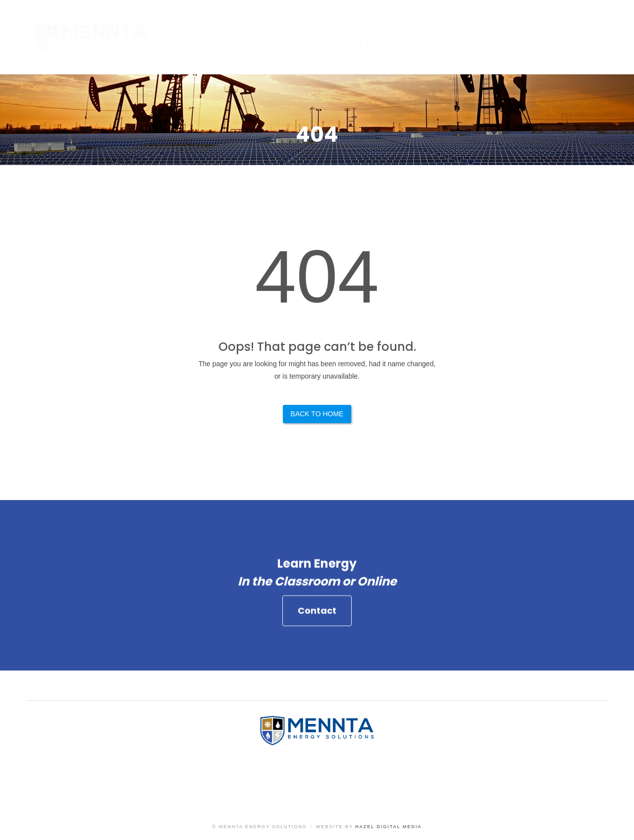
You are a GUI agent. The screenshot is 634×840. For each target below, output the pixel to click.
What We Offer (357, 44)
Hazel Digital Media (388, 827)
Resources (436, 44)
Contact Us (571, 44)
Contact (317, 615)
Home (296, 44)
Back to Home (317, 414)
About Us (502, 44)
